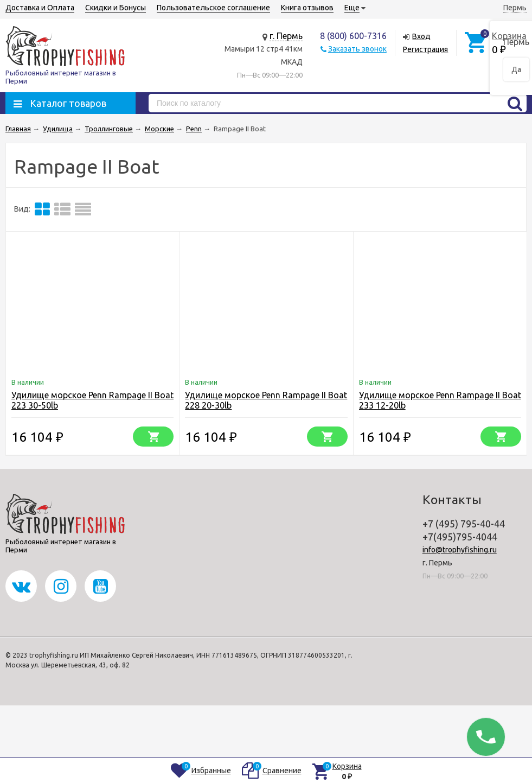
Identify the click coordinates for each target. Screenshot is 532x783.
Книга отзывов (307, 8)
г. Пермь (286, 36)
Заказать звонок (357, 49)
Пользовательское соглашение (213, 8)
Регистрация (425, 49)
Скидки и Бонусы (116, 8)
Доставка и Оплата (40, 8)
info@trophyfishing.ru (460, 550)
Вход (421, 36)
